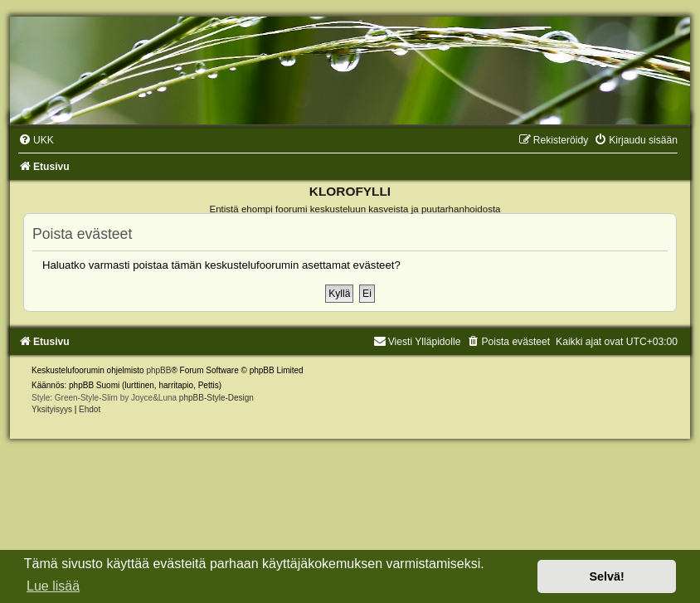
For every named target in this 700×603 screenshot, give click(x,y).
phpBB (158, 370)
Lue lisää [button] (53, 586)
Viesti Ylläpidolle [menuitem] (417, 342)
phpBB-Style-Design (216, 398)
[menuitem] (36, 140)
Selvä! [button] (606, 576)
